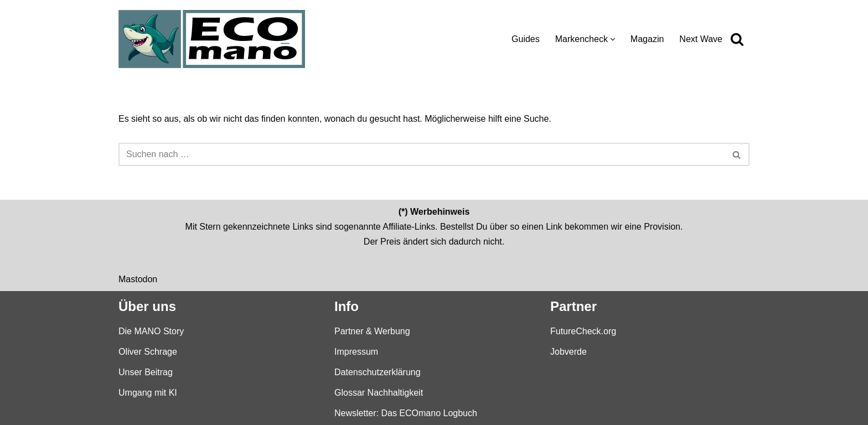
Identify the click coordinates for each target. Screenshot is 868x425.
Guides (526, 39)
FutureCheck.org (583, 331)
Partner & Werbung (372, 331)
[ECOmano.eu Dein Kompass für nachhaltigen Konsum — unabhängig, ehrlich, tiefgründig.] (215, 39)
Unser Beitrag (146, 372)
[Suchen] (737, 39)
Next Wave (701, 39)
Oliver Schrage (148, 351)
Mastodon (138, 279)
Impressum (356, 351)
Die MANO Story (151, 331)
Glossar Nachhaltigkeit (379, 393)
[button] (613, 39)
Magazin (647, 39)
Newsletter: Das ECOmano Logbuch (406, 413)
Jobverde (569, 351)
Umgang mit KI (148, 393)
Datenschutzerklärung (378, 372)
